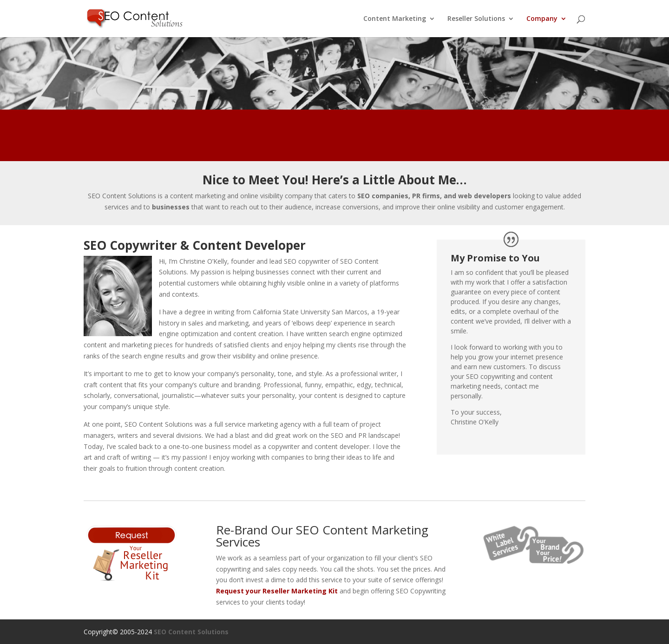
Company (542, 19)
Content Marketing (395, 19)
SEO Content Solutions (191, 632)
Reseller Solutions (476, 19)
